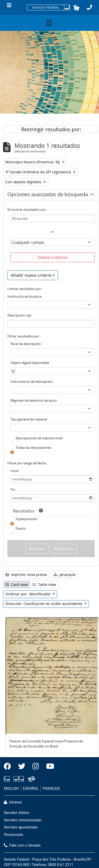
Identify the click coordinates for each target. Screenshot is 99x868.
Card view (17, 584)
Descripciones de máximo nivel (39, 438)
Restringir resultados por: (51, 129)
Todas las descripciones (33, 448)
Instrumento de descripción (32, 382)
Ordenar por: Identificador (29, 594)
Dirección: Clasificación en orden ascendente (44, 604)
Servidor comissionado (23, 820)
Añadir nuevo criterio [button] (31, 275)
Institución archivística (24, 296)
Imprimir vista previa (26, 575)
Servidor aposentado (21, 827)
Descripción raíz (19, 315)
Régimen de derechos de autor (34, 400)
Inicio (15, 471)
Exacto (21, 528)
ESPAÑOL (31, 789)
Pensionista (13, 835)
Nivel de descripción (26, 344)
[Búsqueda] (53, 218)
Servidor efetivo (17, 813)
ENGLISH (11, 789)
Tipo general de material (29, 419)
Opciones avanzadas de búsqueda (48, 195)
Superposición (26, 519)
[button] (76, 8)
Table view (44, 584)
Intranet (13, 802)
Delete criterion (53, 257)
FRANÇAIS (51, 789)
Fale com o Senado (22, 845)
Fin (13, 490)
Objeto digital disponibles (30, 363)
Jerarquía (64, 575)
